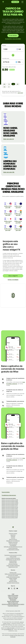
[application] (13, 76)
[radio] (4, 84)
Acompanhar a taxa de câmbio (13, 39)
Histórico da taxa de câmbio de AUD (10, 500)
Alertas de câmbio (13, 581)
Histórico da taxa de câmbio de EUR (10, 504)
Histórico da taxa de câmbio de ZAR (10, 512)
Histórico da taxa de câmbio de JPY (10, 506)
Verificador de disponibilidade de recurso (13, 547)
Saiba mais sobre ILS (9, 139)
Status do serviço (13, 539)
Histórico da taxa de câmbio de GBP (10, 501)
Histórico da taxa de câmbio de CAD (10, 507)
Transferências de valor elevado (13, 560)
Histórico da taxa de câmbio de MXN (10, 503)
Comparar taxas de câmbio (13, 583)
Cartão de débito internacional (13, 558)
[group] (13, 81)
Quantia (4, 46)
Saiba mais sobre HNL (9, 172)
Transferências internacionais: (9, 495)
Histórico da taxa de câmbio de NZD (10, 510)
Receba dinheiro (13, 561)
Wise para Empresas (13, 564)
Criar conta (15, 2)
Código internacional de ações (13, 577)
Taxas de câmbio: (6, 492)
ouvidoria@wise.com (9, 629)
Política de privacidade (13, 595)
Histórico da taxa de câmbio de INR (10, 509)
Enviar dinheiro (13, 36)
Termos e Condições (13, 280)
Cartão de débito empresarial (13, 565)
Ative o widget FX (13, 276)
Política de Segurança (13, 597)
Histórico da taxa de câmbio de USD (10, 515)
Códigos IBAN (13, 580)
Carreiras (13, 538)
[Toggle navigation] (22, 2)
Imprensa (13, 536)
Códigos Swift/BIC (13, 578)
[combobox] (20, 49)
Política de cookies (13, 598)
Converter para (6, 58)
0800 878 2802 (11, 628)
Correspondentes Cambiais (13, 550)
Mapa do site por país (13, 603)
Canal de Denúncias (13, 548)
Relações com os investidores (13, 541)
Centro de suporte (13, 544)
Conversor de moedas (13, 575)
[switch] (13, 55)
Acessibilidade (13, 545)
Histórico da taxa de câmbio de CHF (10, 516)
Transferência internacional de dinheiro (13, 555)
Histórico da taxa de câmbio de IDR (10, 518)
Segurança (13, 535)
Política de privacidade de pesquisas (13, 574)
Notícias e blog (13, 573)
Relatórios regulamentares (13, 601)
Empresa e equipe (13, 533)
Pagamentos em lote (13, 567)
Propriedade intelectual (13, 606)
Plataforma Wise (13, 563)
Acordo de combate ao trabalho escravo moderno (13, 604)
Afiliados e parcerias (13, 542)
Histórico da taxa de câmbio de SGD (10, 513)
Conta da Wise (13, 557)
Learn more (20, 93)
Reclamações (13, 600)
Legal (13, 594)
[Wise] (3, 2)
